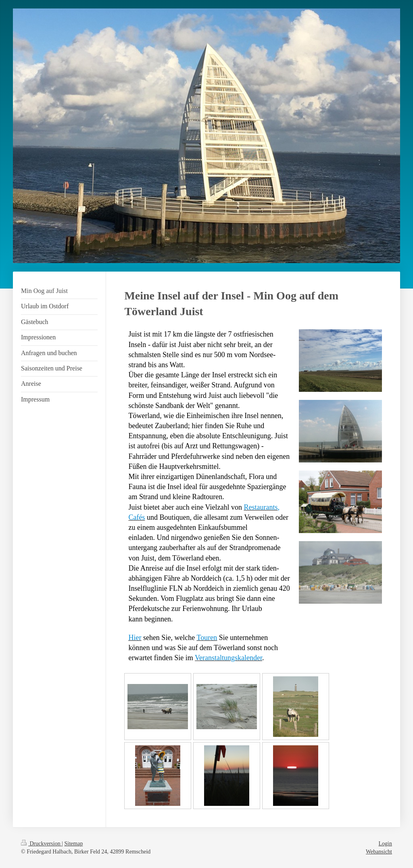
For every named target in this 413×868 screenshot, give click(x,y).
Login (385, 844)
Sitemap (74, 844)
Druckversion (41, 844)
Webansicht (379, 852)
